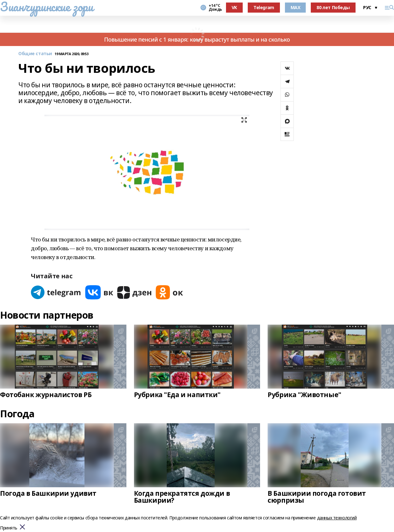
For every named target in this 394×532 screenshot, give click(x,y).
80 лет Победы (333, 7)
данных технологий (337, 518)
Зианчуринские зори (46, 7)
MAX (295, 7)
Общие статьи (35, 54)
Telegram (264, 7)
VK (234, 7)
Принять (9, 528)
